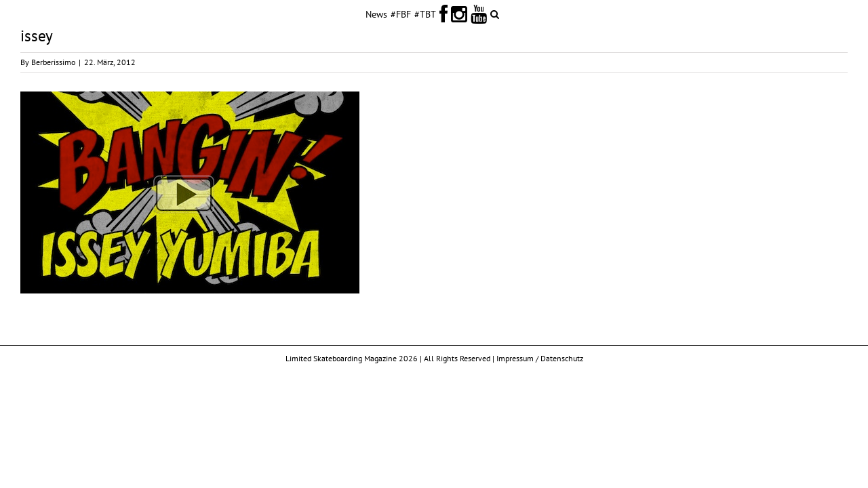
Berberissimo (53, 62)
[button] (546, 14)
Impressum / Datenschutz (540, 358)
